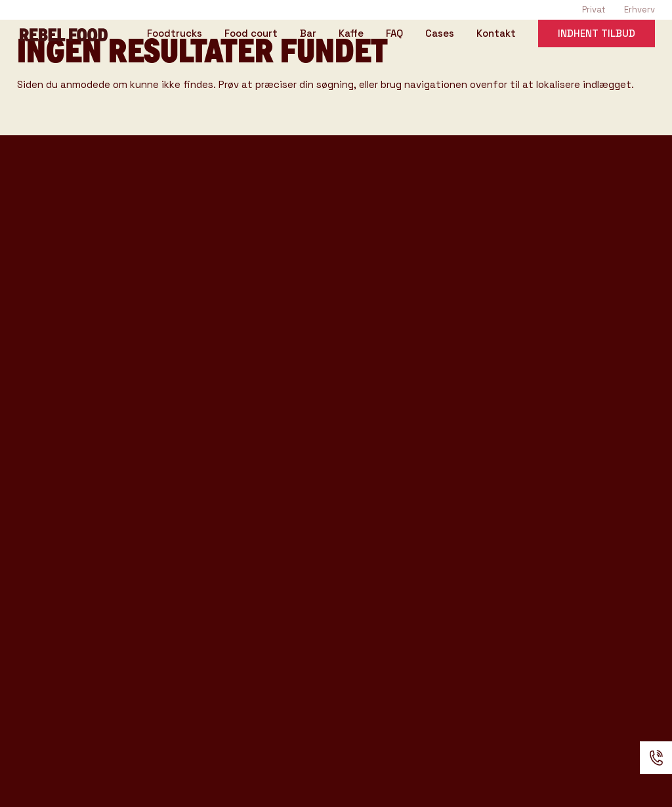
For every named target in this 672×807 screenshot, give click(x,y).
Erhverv (640, 10)
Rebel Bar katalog (71, 454)
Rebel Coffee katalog (81, 434)
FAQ (394, 36)
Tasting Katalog (64, 413)
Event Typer (347, 310)
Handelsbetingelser (374, 552)
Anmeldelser (348, 531)
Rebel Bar (338, 243)
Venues (331, 332)
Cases (440, 36)
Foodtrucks (175, 36)
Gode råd (336, 376)
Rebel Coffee (350, 221)
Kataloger (339, 398)
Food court (251, 36)
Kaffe (351, 36)
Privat (594, 10)
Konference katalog (77, 495)
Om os (326, 464)
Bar (308, 36)
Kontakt (496, 36)
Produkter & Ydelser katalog (101, 474)
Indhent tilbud (597, 35)
